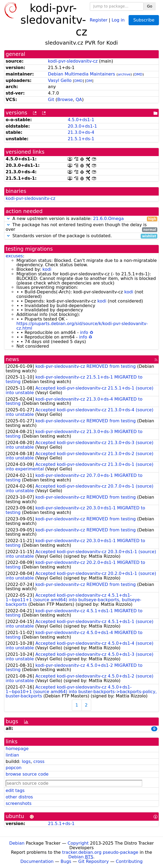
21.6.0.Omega (108, 219)
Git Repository (93, 861)
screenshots (19, 803)
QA (79, 100)
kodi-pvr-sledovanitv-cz (73, 61)
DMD (138, 74)
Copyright (78, 843)
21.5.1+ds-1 (81, 139)
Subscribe (144, 20)
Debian (17, 843)
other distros (19, 797)
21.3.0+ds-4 (81, 132)
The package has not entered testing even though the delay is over (81, 227)
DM (89, 81)
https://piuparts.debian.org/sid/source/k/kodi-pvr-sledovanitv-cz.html (82, 326)
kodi (47, 269)
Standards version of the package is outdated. (81, 236)
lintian (12, 755)
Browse (65, 100)
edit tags (15, 790)
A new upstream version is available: (81, 219)
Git (51, 100)
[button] (8, 219)
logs (26, 761)
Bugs (66, 861)
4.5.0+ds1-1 (81, 120)
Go (150, 6)
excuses (14, 256)
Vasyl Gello (60, 80)
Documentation (37, 861)
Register (99, 20)
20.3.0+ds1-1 (82, 126)
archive (124, 74)
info (84, 332)
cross (39, 761)
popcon (14, 768)
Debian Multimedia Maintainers (81, 74)
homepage (17, 749)
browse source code (27, 774)
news (12, 359)
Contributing (129, 861)
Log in (118, 20)
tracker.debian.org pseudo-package (100, 852)
